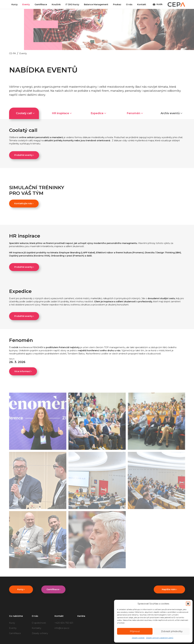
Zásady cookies (138, 638)
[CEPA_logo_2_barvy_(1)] (176, 4)
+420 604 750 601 (64, 623)
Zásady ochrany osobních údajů (160, 638)
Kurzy (12, 623)
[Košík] (154, 4)
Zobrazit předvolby (172, 631)
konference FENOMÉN (32, 347)
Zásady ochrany (40, 633)
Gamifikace (15, 633)
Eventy (13, 628)
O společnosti (39, 623)
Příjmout (135, 631)
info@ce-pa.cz (62, 628)
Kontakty (37, 628)
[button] (188, 604)
